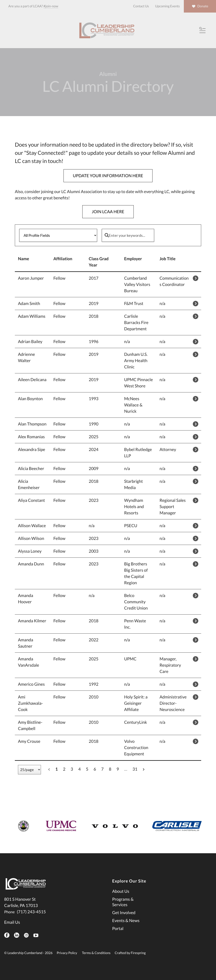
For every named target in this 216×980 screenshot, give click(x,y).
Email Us (12, 922)
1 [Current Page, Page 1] (57, 769)
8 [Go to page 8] (110, 769)
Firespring (138, 953)
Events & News (126, 921)
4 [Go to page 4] (80, 769)
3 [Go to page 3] (72, 769)
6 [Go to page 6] (95, 769)
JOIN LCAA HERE (108, 212)
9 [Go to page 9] (118, 769)
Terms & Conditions (96, 953)
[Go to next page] (144, 769)
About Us (121, 891)
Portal (118, 929)
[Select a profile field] (58, 235)
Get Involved (124, 913)
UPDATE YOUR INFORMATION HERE (108, 176)
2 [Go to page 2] (64, 769)
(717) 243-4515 (31, 912)
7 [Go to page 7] (103, 769)
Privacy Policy (67, 953)
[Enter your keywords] (128, 235)
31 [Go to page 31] (135, 769)
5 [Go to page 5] (87, 769)
